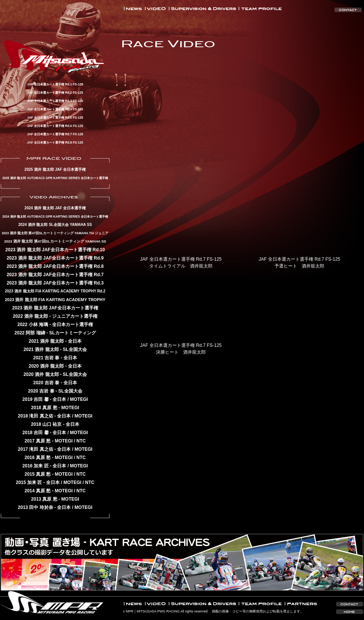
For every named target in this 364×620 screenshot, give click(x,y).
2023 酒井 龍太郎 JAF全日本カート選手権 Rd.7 (55, 275)
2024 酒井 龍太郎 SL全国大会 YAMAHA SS (55, 225)
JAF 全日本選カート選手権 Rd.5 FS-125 (55, 118)
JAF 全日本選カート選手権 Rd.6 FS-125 (55, 126)
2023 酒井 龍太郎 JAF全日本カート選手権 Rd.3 (55, 283)
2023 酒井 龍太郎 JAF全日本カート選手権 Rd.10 (55, 250)
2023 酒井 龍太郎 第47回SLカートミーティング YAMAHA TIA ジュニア (55, 233)
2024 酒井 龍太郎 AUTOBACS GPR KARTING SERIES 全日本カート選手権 (55, 216)
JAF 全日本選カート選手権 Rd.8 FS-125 (55, 142)
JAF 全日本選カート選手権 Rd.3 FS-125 (55, 101)
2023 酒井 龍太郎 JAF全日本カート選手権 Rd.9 (55, 258)
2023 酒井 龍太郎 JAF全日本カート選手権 (55, 308)
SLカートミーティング (72, 333)
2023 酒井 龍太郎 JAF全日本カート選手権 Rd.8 (55, 266)
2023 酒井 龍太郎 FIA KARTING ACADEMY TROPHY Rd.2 (55, 291)
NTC (81, 441)
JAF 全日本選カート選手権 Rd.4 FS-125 (55, 109)
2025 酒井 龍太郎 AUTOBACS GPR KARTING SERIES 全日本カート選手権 (55, 178)
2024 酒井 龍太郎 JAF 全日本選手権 (55, 208)
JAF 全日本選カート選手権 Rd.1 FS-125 (55, 84)
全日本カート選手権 (72, 325)
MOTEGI (79, 399)
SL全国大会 (75, 349)
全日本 (75, 341)
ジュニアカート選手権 (75, 316)
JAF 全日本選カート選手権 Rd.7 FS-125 (55, 134)
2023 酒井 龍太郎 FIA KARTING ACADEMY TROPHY (55, 300)
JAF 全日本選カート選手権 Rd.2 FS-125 (55, 93)
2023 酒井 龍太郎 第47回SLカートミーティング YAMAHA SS (55, 241)
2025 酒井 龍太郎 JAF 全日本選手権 (55, 169)
